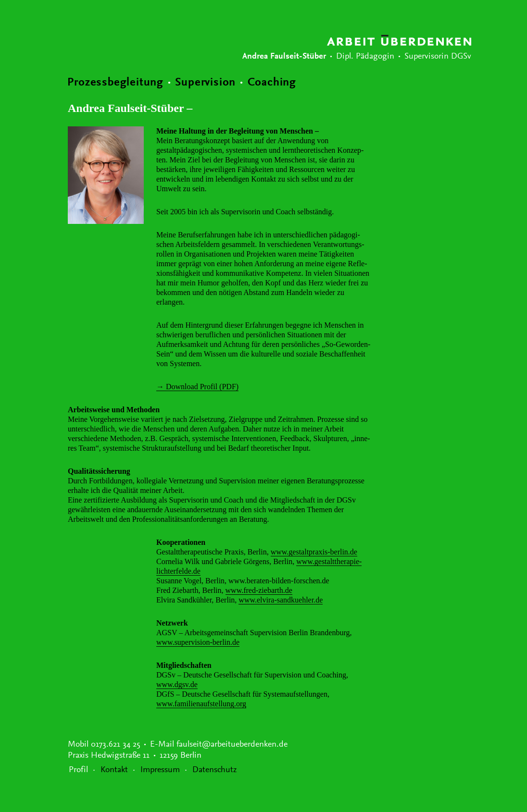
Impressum (160, 770)
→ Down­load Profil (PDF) (197, 387)
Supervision (205, 83)
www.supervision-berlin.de (198, 642)
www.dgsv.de (177, 684)
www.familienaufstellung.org (201, 704)
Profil (78, 770)
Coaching (272, 83)
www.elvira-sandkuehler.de (281, 600)
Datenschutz (214, 770)
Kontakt (114, 770)
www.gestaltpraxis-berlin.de (314, 552)
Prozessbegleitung (115, 83)
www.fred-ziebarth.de (259, 590)
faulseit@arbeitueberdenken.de (232, 745)
